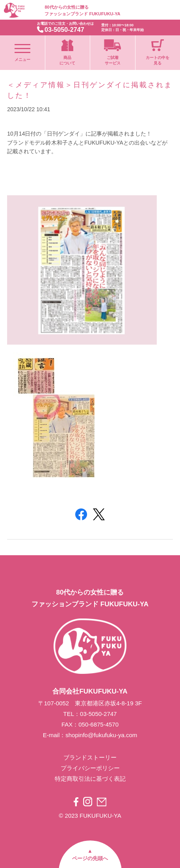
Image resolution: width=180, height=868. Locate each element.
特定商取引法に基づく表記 (90, 779)
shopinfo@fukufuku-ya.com (101, 735)
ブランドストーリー (90, 757)
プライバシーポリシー (90, 768)
